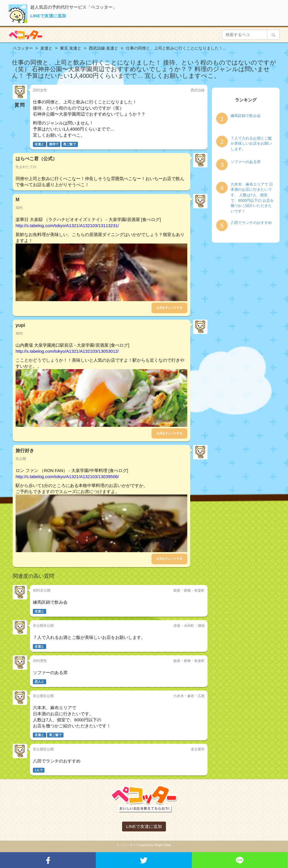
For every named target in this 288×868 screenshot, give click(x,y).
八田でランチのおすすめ (251, 223)
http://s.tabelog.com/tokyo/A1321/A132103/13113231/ (67, 226)
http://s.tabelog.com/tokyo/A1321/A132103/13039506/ (67, 477)
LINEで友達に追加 (48, 16)
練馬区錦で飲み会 (246, 116)
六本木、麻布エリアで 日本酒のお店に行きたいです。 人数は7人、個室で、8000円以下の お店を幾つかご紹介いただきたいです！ (252, 198)
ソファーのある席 (246, 162)
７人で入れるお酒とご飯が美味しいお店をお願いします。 (251, 144)
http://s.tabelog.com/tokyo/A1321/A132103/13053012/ (67, 351)
